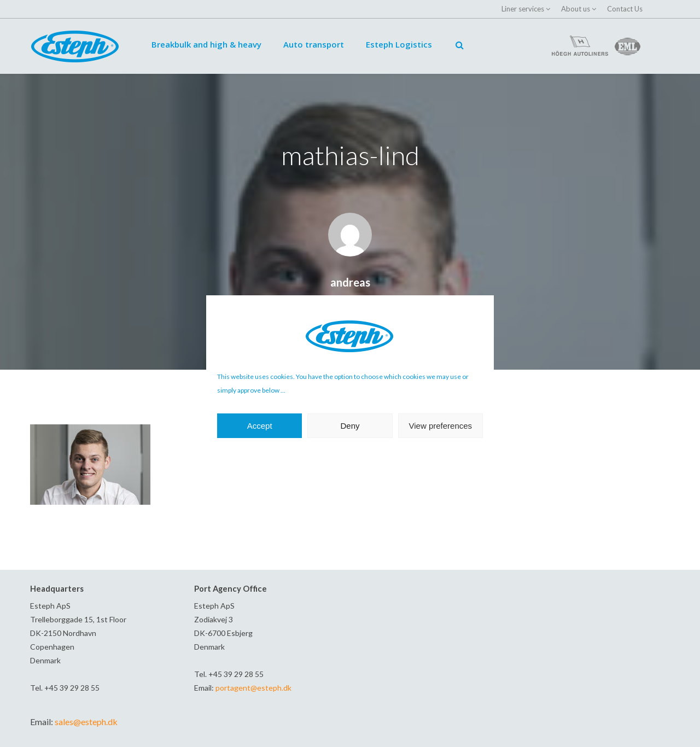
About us (576, 9)
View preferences (441, 426)
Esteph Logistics (399, 44)
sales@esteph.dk (86, 722)
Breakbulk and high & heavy (206, 44)
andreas (350, 282)
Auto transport (314, 44)
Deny (350, 426)
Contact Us (625, 9)
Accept (260, 426)
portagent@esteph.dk (253, 688)
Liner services (523, 9)
